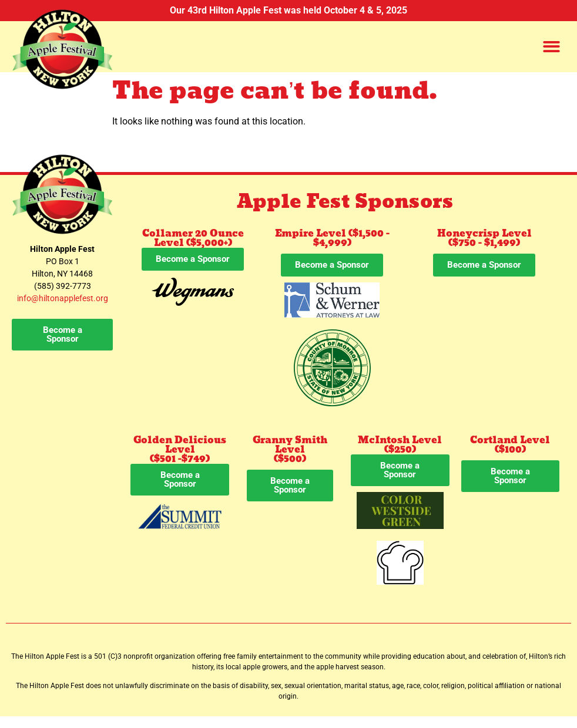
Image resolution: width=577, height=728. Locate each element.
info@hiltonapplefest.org (63, 298)
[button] (551, 47)
